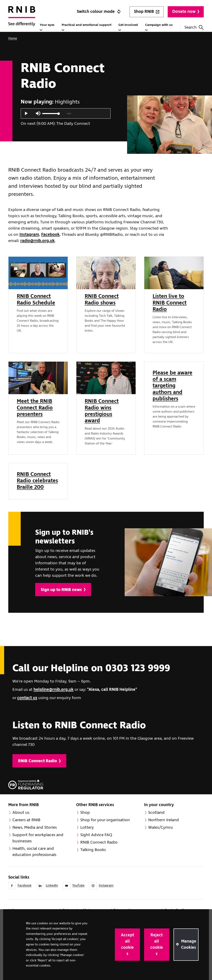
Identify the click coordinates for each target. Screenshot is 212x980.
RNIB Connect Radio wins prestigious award (102, 411)
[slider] (51, 114)
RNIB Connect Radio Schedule (36, 300)
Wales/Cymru (161, 828)
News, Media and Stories (35, 828)
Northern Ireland (164, 820)
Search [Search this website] (194, 27)
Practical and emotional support (87, 27)
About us (21, 813)
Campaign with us (159, 27)
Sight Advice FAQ (96, 835)
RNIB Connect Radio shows (102, 300)
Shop (85, 813)
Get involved (128, 27)
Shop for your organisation (105, 820)
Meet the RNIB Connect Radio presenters (35, 408)
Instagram (29, 235)
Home (13, 38)
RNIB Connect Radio (39, 761)
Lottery (87, 828)
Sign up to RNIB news (63, 590)
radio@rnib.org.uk (37, 241)
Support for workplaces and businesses (38, 838)
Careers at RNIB (26, 820)
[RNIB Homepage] (22, 21)
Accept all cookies (128, 944)
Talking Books (93, 850)
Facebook (50, 235)
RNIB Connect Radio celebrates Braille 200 (37, 481)
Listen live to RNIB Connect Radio (170, 303)
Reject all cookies (157, 944)
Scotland (156, 813)
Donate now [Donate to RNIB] (186, 12)
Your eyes (47, 27)
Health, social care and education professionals (34, 852)
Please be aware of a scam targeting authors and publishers (172, 386)
